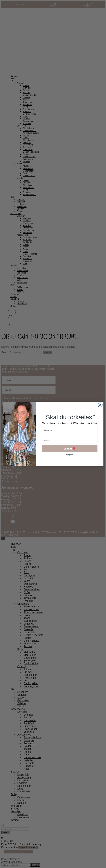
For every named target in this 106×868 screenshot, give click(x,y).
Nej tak (70, 455)
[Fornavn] (70, 430)
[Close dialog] (100, 405)
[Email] (70, 440)
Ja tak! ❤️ (70, 448)
